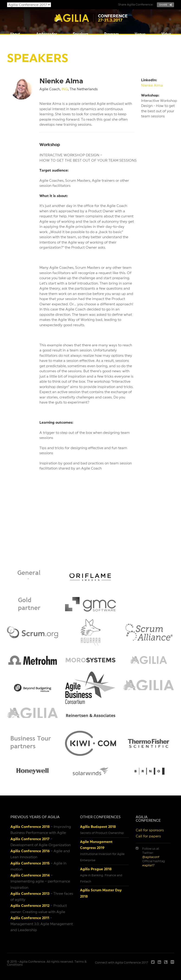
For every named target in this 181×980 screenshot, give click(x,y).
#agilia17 (148, 865)
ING (65, 89)
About (15, 34)
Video (166, 34)
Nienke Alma (152, 85)
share (165, 5)
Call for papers (148, 836)
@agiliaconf (151, 857)
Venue (140, 34)
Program (112, 34)
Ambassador (47, 34)
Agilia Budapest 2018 (98, 827)
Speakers (81, 34)
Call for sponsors (150, 830)
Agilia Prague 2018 (96, 869)
